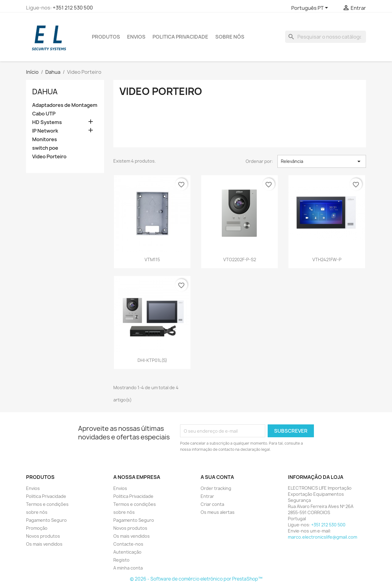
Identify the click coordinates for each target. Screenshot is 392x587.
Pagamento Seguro (46, 520)
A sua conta (217, 477)
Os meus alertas (218, 512)
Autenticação (127, 552)
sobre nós (230, 37)
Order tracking (216, 488)
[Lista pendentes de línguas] (311, 8)
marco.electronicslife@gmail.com (322, 537)
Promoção (37, 528)
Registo (121, 560)
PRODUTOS (106, 37)
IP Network (45, 131)
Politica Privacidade (180, 37)
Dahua (45, 92)
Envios (136, 37)
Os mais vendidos (44, 544)
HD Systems (47, 122)
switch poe (45, 148)
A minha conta (128, 568)
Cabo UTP (44, 114)
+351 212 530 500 (73, 8)
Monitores (45, 139)
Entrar (207, 496)
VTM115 (152, 260)
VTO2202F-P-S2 (240, 260)
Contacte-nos (128, 544)
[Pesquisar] (326, 37)
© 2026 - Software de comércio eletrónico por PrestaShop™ (196, 579)
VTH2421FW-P (327, 260)
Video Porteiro (49, 157)
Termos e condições (47, 504)
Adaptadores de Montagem (65, 105)
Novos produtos (43, 536)
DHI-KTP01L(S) (152, 360)
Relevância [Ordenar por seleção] (322, 161)
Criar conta (212, 504)
